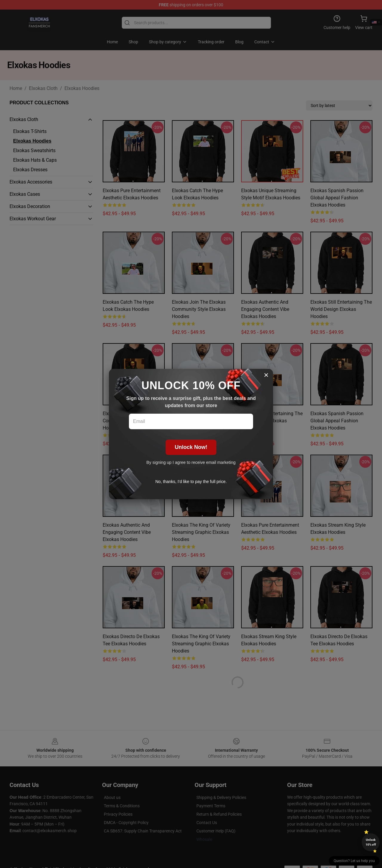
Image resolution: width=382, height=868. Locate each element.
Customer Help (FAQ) (216, 831)
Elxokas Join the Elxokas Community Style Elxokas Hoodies (199, 309)
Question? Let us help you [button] (354, 861)
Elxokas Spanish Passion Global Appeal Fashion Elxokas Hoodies (337, 198)
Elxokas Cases (25, 194)
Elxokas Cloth (43, 88)
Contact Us (207, 823)
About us (112, 797)
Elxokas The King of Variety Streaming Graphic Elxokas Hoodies (201, 532)
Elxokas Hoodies (82, 88)
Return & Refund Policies (219, 814)
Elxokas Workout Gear (33, 219)
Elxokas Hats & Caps (35, 160)
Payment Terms (211, 806)
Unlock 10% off (371, 842)
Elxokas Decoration (30, 206)
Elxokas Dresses (30, 170)
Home (16, 88)
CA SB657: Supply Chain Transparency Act (143, 831)
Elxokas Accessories (31, 182)
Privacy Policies (118, 814)
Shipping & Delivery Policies (221, 797)
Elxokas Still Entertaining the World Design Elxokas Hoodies (341, 309)
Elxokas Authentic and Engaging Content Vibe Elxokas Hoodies (265, 309)
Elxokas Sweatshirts (34, 150)
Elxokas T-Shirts (30, 131)
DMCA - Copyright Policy (126, 823)
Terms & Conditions (122, 806)
